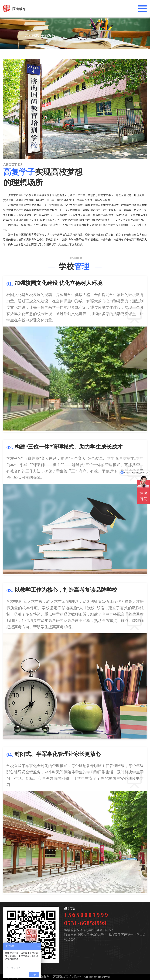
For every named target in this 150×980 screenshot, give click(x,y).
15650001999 (87, 915)
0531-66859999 (85, 923)
